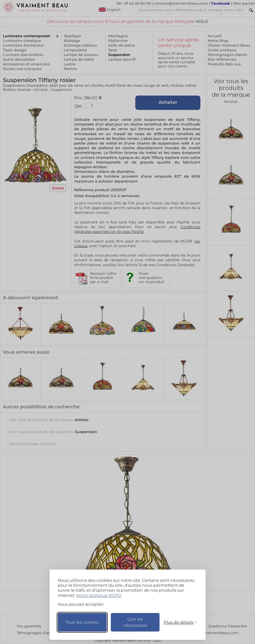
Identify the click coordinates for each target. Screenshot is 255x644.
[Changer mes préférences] (178, 622)
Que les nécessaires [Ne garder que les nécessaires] (135, 622)
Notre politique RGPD (99, 595)
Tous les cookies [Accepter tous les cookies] (82, 622)
